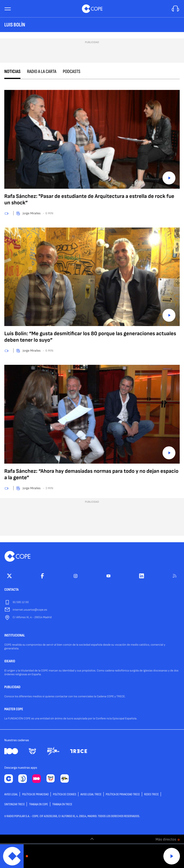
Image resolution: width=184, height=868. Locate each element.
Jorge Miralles (32, 213)
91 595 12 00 (21, 602)
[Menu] (8, 9)
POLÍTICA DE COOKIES (64, 794)
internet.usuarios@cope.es (30, 610)
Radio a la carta (42, 72)
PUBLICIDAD (12, 687)
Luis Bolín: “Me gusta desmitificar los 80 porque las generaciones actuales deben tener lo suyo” (90, 337)
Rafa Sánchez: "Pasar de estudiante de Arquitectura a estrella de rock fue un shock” (89, 199)
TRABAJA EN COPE (38, 804)
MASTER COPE (14, 709)
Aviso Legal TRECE (91, 794)
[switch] (92, 839)
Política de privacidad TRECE (123, 794)
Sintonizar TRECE (15, 804)
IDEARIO (10, 661)
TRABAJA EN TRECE (62, 804)
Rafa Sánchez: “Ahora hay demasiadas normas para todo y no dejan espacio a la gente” (91, 474)
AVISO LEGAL (11, 794)
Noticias (12, 72)
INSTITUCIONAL (15, 636)
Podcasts (72, 72)
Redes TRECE (151, 794)
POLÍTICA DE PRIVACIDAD (35, 794)
